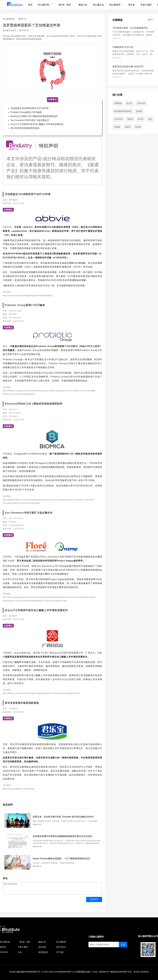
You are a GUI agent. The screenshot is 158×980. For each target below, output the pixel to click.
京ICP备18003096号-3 (63, 972)
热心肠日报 (5, 942)
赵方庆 (141, 119)
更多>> (151, 20)
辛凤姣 (117, 127)
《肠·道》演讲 (24, 942)
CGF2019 (118, 119)
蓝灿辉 (139, 111)
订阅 (123, 944)
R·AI (20, 952)
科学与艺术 (61, 947)
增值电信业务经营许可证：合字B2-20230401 (130, 972)
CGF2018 (141, 103)
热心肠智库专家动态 (123, 111)
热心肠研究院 (9, 19)
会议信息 (42, 947)
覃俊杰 (130, 119)
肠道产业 (22, 19)
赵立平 (129, 103)
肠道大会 (42, 942)
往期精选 (117, 20)
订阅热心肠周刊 (96, 937)
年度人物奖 (23, 947)
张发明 (128, 127)
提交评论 (94, 899)
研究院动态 (43, 952)
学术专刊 (4, 952)
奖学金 (3, 947)
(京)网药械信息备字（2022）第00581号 (92, 972)
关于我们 (60, 952)
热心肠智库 (61, 942)
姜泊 (150, 119)
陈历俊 (138, 127)
